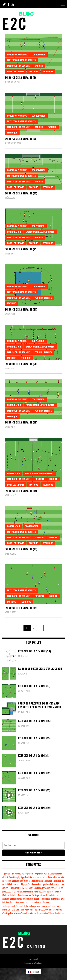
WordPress (38, 963)
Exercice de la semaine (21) (21, 309)
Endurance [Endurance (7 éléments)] (48, 881)
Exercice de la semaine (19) (21, 422)
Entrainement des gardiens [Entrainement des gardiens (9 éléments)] (39, 884)
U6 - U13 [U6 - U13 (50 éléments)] (12, 909)
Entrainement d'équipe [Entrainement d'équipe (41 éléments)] (18, 884)
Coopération (38, 226)
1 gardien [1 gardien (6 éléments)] (6, 873)
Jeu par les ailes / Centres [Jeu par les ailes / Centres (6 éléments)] (51, 891)
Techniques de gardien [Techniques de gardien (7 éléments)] (38, 906)
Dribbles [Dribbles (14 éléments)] (27, 881)
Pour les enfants (16, 71)
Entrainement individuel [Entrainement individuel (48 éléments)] (18, 888)
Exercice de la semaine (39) (21, 78)
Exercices (39, 479)
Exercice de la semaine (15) (21, 608)
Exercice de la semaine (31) (21, 193)
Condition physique (17, 54)
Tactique (33, 71)
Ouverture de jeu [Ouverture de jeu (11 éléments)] (24, 895)
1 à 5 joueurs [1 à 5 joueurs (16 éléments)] (16, 873)
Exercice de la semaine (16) (21, 549)
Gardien (39, 66)
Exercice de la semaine (18, 66)
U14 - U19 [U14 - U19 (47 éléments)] (20, 909)
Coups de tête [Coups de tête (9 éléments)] (17, 881)
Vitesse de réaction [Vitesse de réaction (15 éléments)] (56, 913)
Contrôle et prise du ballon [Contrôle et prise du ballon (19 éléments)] (36, 877)
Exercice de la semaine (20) (21, 364)
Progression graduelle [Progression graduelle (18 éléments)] (24, 899)
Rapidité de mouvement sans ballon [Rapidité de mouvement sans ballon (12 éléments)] (24, 902)
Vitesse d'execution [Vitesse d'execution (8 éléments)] (22, 913)
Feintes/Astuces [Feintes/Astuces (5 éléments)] (35, 888)
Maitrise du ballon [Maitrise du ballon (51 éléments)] (10, 895)
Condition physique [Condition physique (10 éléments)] (17, 877)
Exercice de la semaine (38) (21, 139)
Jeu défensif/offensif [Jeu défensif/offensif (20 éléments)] (31, 891)
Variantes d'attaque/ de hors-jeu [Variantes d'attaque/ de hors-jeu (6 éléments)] (42, 909)
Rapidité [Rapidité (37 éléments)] (37, 899)
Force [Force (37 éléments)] (44, 888)
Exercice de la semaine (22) (21, 249)
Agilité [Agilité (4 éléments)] (47, 873)
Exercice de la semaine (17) (21, 491)
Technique (48, 71)
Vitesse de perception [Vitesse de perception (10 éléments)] (39, 913)
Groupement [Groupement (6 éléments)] (52, 888)
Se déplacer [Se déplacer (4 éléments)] (44, 902)
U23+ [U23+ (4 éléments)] (27, 909)
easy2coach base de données (21, 60)
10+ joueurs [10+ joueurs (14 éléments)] (38, 873)
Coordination (39, 54)
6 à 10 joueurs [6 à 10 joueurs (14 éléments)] (27, 873)
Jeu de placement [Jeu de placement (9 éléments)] (15, 891)
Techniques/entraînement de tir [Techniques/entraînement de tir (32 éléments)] (15, 906)
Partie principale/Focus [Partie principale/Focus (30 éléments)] (41, 895)
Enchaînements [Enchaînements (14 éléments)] (37, 881)
